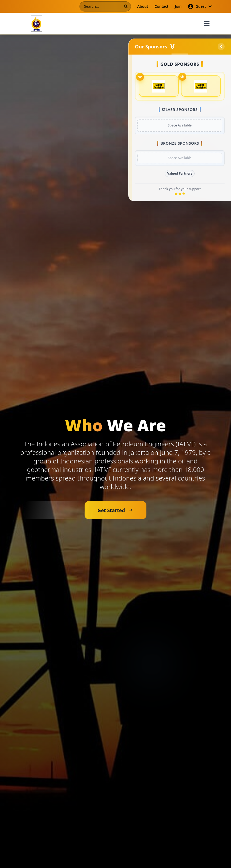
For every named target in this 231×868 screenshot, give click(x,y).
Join (178, 6)
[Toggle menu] (207, 24)
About (143, 6)
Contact (161, 6)
